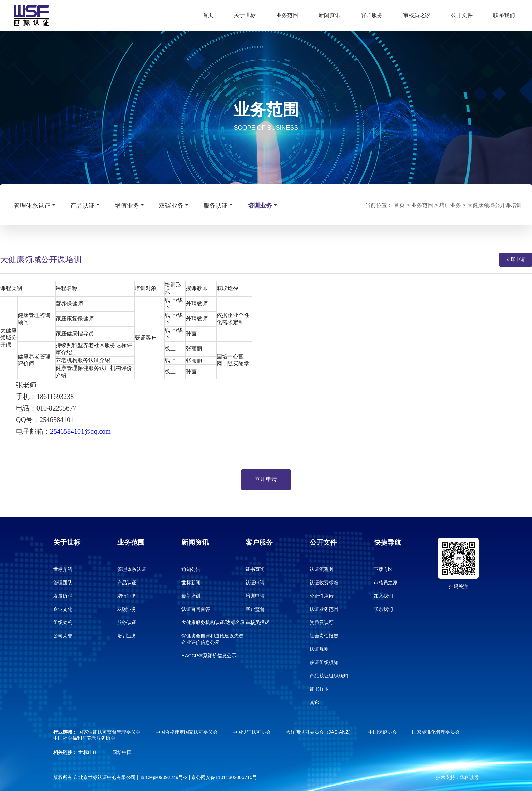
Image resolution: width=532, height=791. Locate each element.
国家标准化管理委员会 (436, 732)
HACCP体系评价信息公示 (209, 656)
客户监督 (255, 609)
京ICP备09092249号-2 (164, 777)
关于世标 (245, 15)
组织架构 (63, 622)
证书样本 (319, 689)
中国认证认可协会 (252, 732)
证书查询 (255, 569)
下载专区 (383, 569)
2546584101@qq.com (80, 431)
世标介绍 (63, 569)
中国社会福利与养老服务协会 (84, 738)
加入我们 (383, 596)
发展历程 (63, 596)
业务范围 (287, 15)
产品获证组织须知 (329, 676)
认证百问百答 (196, 609)
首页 (208, 15)
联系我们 (504, 15)
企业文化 (63, 609)
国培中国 (122, 752)
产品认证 (86, 205)
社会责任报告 (324, 636)
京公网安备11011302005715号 (224, 777)
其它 (314, 702)
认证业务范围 (324, 609)
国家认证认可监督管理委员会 (110, 732)
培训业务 (263, 205)
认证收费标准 (324, 583)
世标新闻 (191, 583)
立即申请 (516, 259)
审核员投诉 (257, 622)
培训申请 (255, 596)
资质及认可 (322, 622)
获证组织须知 (324, 662)
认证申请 (255, 583)
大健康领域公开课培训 (494, 205)
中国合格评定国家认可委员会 (187, 732)
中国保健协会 (383, 732)
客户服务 (372, 15)
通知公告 (191, 569)
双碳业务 (174, 205)
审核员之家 (417, 15)
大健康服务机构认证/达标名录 (213, 622)
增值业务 (130, 205)
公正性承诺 (322, 596)
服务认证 (219, 205)
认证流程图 (322, 569)
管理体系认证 (35, 205)
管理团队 (63, 583)
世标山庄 (89, 752)
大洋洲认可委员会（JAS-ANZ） (320, 732)
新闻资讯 (329, 15)
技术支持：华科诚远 (457, 777)
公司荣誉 (63, 636)
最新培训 (191, 596)
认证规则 (319, 649)
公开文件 (462, 15)
